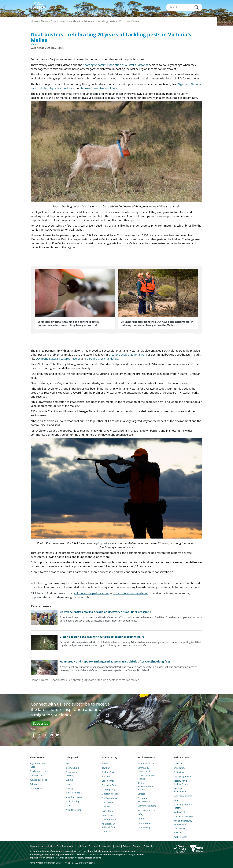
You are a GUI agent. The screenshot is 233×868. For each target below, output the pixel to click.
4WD (68, 764)
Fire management (182, 776)
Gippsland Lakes (110, 794)
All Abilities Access (147, 764)
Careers (141, 794)
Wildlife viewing (73, 810)
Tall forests (35, 784)
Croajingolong (108, 789)
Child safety (179, 768)
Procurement (180, 828)
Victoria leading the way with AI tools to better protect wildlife (102, 637)
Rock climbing (72, 801)
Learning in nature (147, 806)
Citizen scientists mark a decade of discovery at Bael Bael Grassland (105, 612)
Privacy (34, 729)
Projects (177, 833)
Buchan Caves (108, 772)
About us (178, 764)
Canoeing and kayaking (72, 774)
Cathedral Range (110, 785)
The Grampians (109, 798)
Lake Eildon (107, 811)
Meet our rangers (146, 810)
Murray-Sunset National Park (99, 88)
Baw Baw (106, 768)
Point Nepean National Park (108, 825)
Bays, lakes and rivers (37, 765)
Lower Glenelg (109, 815)
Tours (68, 806)
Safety (140, 814)
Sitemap (137, 846)
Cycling (69, 780)
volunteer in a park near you (92, 593)
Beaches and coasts (39, 771)
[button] (196, 7)
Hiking (69, 784)
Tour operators (145, 823)
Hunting (70, 788)
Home (35, 21)
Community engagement (144, 769)
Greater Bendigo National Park (128, 355)
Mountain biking (74, 797)
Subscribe (41, 723)
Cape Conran (108, 781)
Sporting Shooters (94, 65)
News (45, 21)
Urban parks (36, 788)
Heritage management (180, 790)
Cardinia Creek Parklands (102, 359)
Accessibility (48, 846)
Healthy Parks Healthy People (181, 782)
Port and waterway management (183, 822)
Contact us (179, 772)
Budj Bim (106, 776)
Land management (183, 796)
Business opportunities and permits (146, 786)
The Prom (106, 831)
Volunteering (144, 827)
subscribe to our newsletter (131, 593)
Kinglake (106, 807)
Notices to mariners (183, 816)
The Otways (107, 802)
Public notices (180, 837)
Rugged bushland (38, 780)
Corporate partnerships (144, 800)
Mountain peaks (38, 775)
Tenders (142, 819)
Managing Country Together (183, 806)
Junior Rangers (73, 793)
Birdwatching (72, 768)
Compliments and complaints (71, 846)
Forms (176, 800)
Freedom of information (100, 846)
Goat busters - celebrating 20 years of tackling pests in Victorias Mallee (95, 21)
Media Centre (180, 812)
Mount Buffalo (109, 820)
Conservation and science (146, 777)
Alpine (105, 764)
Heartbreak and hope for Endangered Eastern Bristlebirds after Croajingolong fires (115, 661)
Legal (118, 846)
